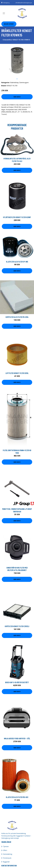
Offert (5, 850)
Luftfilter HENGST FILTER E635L (17, 373)
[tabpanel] (17, 61)
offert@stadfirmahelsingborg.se (24, 3)
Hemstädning (8, 854)
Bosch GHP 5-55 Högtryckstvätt (17, 682)
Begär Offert (9, 24)
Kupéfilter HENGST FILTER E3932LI (17, 626)
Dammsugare (24, 83)
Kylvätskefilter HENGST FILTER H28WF (17, 217)
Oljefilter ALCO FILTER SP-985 (17, 262)
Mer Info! (17, 97)
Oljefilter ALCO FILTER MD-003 (17, 797)
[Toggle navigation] (4, 13)
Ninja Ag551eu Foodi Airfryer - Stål (17, 738)
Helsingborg (6, 3)
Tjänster (6, 846)
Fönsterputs (7, 858)
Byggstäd (6, 862)
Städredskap (14, 83)
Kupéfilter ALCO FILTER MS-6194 (17, 317)
